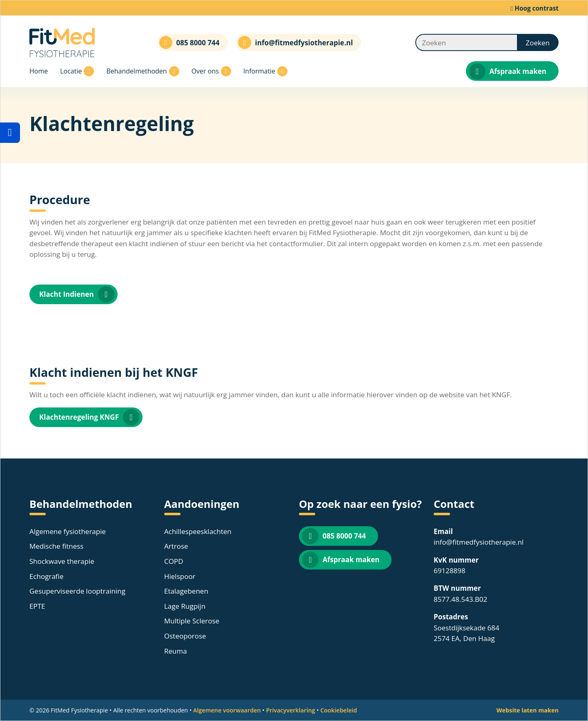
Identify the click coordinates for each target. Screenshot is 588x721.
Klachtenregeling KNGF (89, 417)
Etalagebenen (186, 591)
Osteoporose (185, 636)
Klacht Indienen (77, 294)
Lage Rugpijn (185, 606)
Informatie (265, 71)
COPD (174, 561)
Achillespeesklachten (198, 531)
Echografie (46, 576)
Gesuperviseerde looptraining (77, 591)
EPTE (37, 606)
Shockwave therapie (62, 561)
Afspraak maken (508, 71)
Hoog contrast (535, 8)
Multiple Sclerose (192, 621)
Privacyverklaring (290, 710)
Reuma (176, 651)
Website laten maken (528, 710)
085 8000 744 (334, 536)
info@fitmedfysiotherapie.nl (479, 542)
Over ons (211, 71)
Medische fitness (56, 546)
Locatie (77, 71)
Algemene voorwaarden (227, 710)
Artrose (176, 546)
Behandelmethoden (143, 71)
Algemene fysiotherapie (68, 531)
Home (39, 71)
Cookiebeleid (339, 710)
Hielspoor (180, 576)
